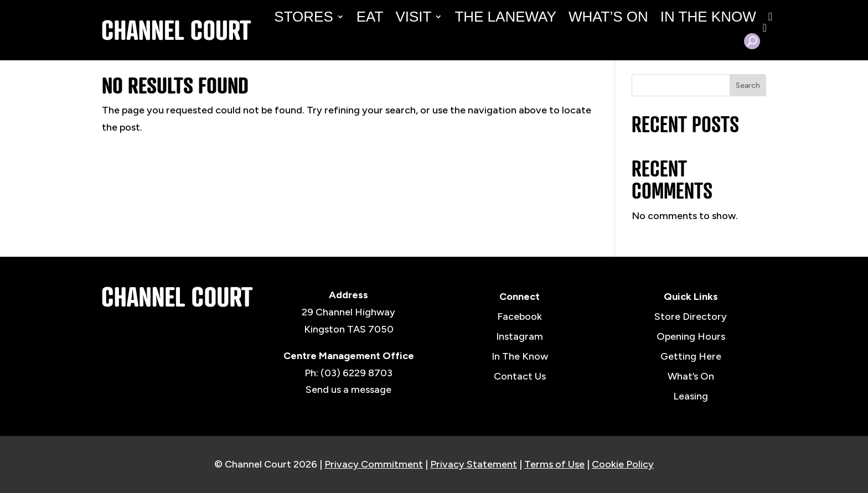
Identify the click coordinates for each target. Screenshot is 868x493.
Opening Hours (691, 336)
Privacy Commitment (374, 464)
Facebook (520, 316)
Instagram (520, 336)
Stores (303, 17)
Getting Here (691, 356)
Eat (370, 17)
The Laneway (505, 17)
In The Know (520, 356)
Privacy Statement (474, 464)
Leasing (691, 396)
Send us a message (348, 390)
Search (748, 85)
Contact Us (520, 376)
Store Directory (691, 316)
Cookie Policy (623, 464)
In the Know (708, 17)
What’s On (608, 17)
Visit (413, 17)
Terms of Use (554, 464)
